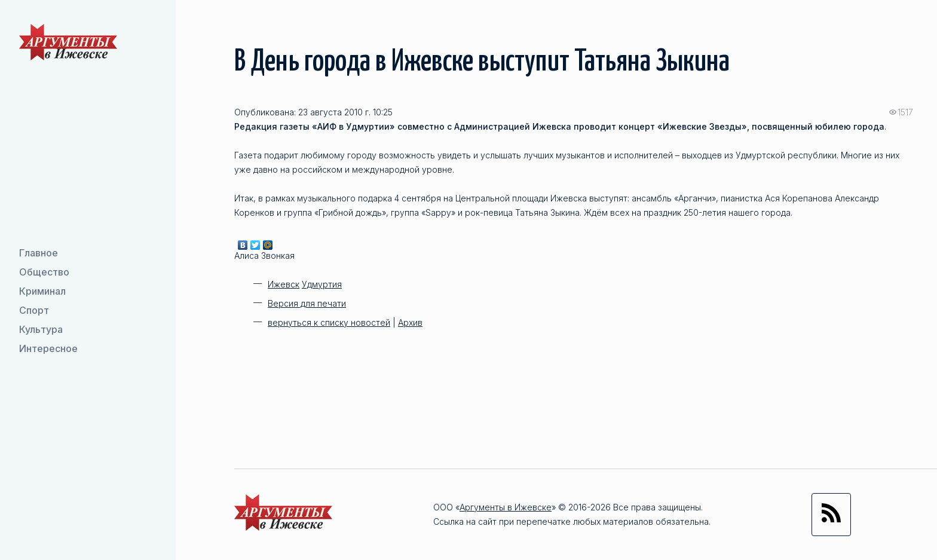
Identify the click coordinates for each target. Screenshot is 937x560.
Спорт (34, 310)
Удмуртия (322, 284)
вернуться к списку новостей (329, 322)
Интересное (48, 348)
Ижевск (284, 284)
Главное (39, 253)
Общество (44, 272)
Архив (410, 322)
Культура (41, 329)
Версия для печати (307, 303)
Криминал (42, 291)
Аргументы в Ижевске (506, 507)
